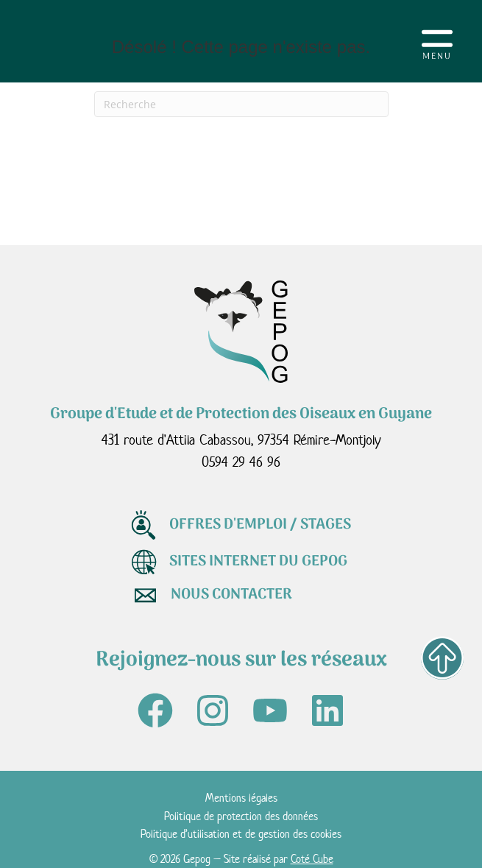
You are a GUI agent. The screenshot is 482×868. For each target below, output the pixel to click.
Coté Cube (312, 859)
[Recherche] (241, 104)
